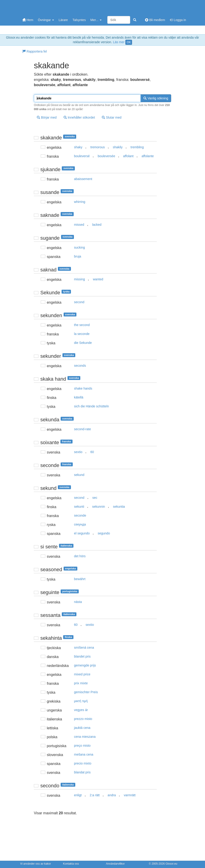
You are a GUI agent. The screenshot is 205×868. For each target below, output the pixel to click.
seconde (80, 515)
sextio (78, 452)
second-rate (83, 429)
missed (79, 225)
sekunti (79, 507)
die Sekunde (83, 343)
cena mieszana (85, 737)
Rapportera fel (35, 51)
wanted (98, 279)
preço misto (82, 746)
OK (129, 42)
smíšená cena (84, 648)
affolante (148, 156)
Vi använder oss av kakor (36, 864)
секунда (80, 524)
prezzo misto (83, 719)
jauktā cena (82, 728)
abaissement (83, 179)
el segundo (82, 533)
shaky (78, 147)
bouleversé (82, 156)
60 (92, 452)
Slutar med (112, 117)
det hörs (80, 556)
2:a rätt (95, 795)
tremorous (98, 147)
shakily (118, 147)
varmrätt (130, 795)
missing (80, 279)
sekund (79, 475)
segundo (104, 533)
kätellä (79, 397)
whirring (80, 202)
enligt (78, 795)
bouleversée (106, 156)
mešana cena (84, 754)
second (79, 302)
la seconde (82, 334)
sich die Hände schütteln (92, 406)
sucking (80, 247)
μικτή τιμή (81, 701)
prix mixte (81, 683)
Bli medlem (155, 20)
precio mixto (83, 763)
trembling (137, 147)
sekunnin (99, 507)
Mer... (96, 20)
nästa (78, 602)
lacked (97, 225)
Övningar (46, 20)
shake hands (83, 388)
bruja (78, 256)
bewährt (80, 579)
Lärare (63, 20)
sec (95, 498)
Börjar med (47, 117)
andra (112, 795)
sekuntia (119, 507)
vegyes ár (81, 710)
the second (82, 325)
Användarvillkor (115, 864)
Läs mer (119, 42)
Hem (28, 20)
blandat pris (82, 772)
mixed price (82, 674)
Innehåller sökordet (79, 117)
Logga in (178, 20)
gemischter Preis (86, 692)
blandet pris (82, 656)
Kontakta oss (71, 864)
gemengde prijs (85, 665)
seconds (80, 366)
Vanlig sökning (156, 98)
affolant (128, 156)
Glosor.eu (171, 864)
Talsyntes (79, 20)
